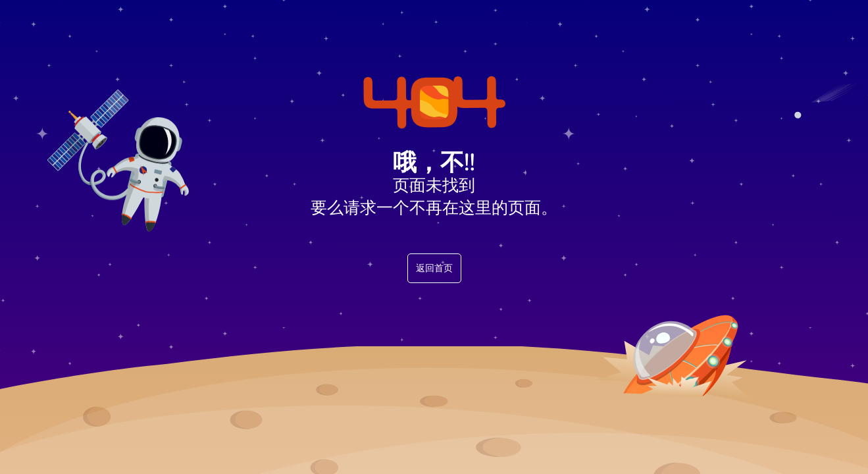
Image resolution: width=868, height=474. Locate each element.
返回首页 (434, 268)
